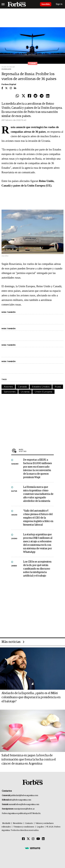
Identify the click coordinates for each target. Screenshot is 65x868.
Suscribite (46, 4)
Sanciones (10, 392)
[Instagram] (33, 839)
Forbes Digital (9, 84)
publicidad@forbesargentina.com (24, 796)
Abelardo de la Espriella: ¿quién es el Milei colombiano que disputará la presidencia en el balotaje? (31, 697)
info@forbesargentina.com (20, 800)
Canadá (22, 387)
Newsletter (18, 823)
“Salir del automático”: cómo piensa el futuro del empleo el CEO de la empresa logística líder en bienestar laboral (38, 518)
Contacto (29, 823)
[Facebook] (23, 839)
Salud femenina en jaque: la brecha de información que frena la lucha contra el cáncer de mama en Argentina (29, 760)
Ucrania (25, 392)
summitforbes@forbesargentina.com (24, 804)
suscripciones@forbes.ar (24, 809)
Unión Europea (43, 392)
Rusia (58, 387)
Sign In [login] (59, 4)
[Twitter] (28, 839)
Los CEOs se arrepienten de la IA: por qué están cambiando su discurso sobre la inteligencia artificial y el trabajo (37, 569)
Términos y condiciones (24, 827)
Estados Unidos (41, 387)
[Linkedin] (43, 839)
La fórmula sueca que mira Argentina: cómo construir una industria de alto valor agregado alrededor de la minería (38, 494)
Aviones (8, 387)
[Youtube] (38, 839)
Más (36, 450)
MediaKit (6, 823)
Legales (40, 827)
